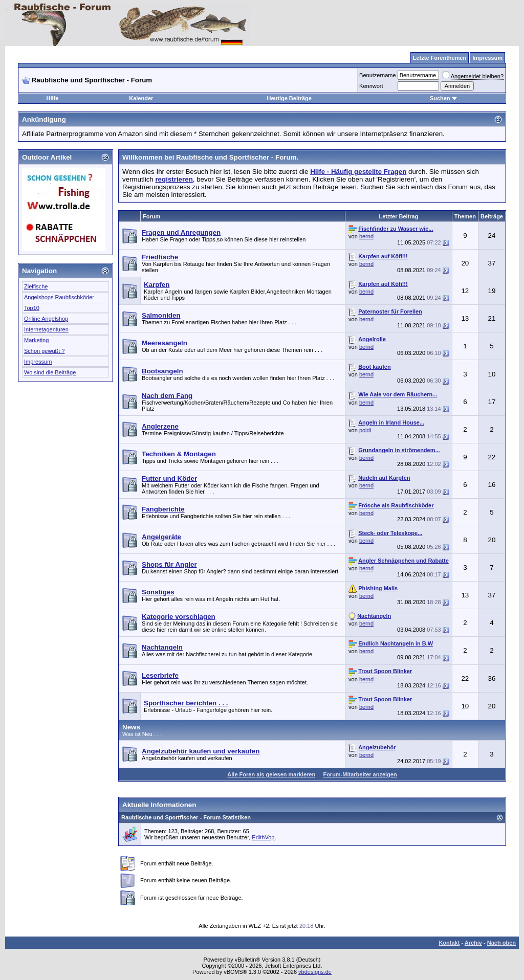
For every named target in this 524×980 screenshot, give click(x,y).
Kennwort (371, 86)
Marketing (36, 340)
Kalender (141, 98)
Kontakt (449, 943)
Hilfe (53, 98)
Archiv (473, 943)
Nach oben (501, 943)
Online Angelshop (46, 319)
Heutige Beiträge (289, 98)
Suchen (444, 98)
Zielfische (36, 286)
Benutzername (378, 75)
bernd (366, 236)
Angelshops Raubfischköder (59, 297)
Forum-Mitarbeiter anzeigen (360, 774)
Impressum (38, 362)
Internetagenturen (46, 329)
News (131, 727)
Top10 (32, 308)
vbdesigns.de (315, 972)
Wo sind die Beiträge (50, 372)
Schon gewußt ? (45, 351)
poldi (365, 430)
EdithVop (263, 837)
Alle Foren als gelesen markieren (271, 774)
